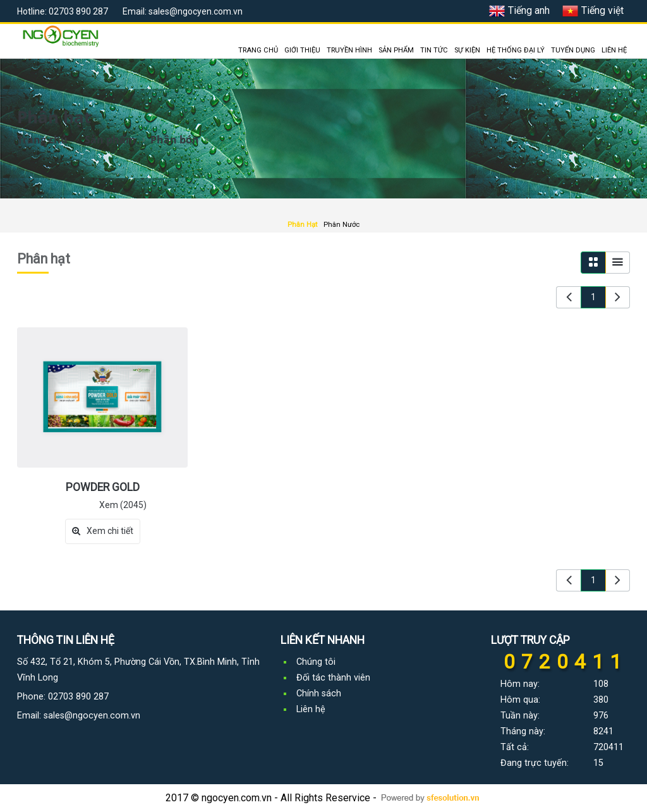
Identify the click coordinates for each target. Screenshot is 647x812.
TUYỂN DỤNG (573, 50)
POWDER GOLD (103, 487)
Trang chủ (42, 140)
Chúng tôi (316, 662)
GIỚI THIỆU (302, 50)
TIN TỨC (434, 50)
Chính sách (319, 694)
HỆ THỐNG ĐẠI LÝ (516, 50)
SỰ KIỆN (467, 50)
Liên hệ (311, 709)
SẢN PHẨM (396, 50)
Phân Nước (342, 225)
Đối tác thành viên (333, 678)
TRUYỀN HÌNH (349, 50)
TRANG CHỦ (258, 50)
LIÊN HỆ (614, 50)
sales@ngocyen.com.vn (92, 716)
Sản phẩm (110, 140)
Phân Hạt (302, 225)
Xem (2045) (123, 505)
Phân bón (175, 140)
